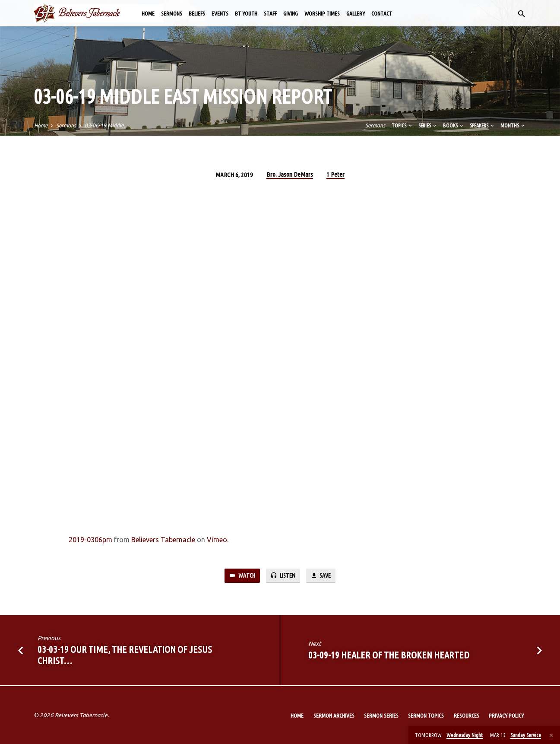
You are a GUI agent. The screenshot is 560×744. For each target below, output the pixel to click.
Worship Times (322, 13)
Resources (467, 715)
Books (454, 125)
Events (220, 13)
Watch (240, 576)
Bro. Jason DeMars (290, 174)
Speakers (482, 125)
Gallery (356, 13)
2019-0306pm (90, 540)
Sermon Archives (334, 715)
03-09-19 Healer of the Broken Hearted (389, 656)
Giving (291, 13)
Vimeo (217, 540)
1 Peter (335, 174)
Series (428, 125)
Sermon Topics (426, 715)
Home (148, 13)
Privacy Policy (506, 715)
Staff (270, 13)
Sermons (172, 13)
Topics (402, 125)
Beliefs (197, 13)
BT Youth (246, 13)
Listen (283, 576)
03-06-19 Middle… (107, 125)
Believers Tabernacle (163, 540)
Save (322, 576)
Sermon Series (381, 715)
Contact (382, 13)
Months (513, 125)
